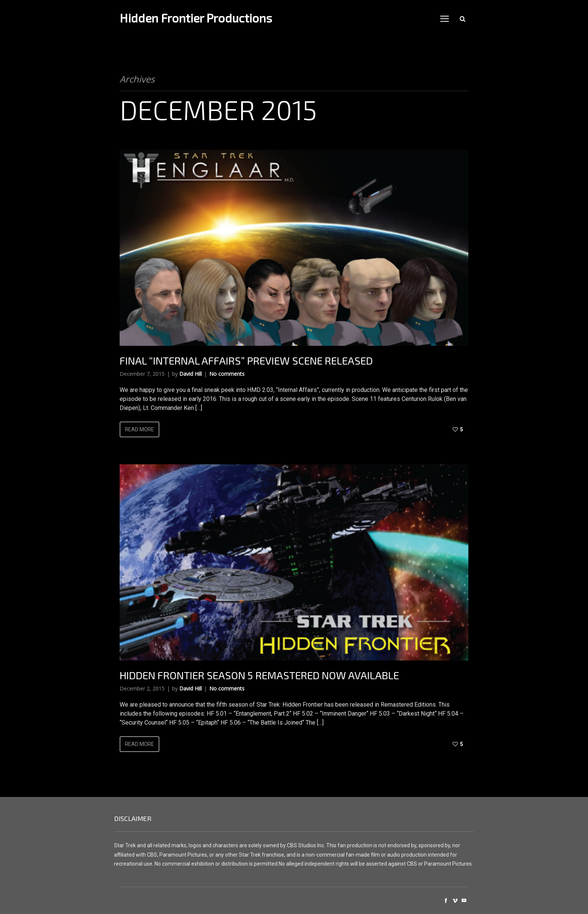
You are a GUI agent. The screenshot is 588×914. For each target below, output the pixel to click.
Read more (139, 429)
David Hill (190, 374)
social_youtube (464, 900)
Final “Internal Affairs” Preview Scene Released (246, 360)
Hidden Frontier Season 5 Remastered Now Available (259, 675)
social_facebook (446, 900)
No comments (227, 374)
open (445, 19)
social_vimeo (455, 900)
